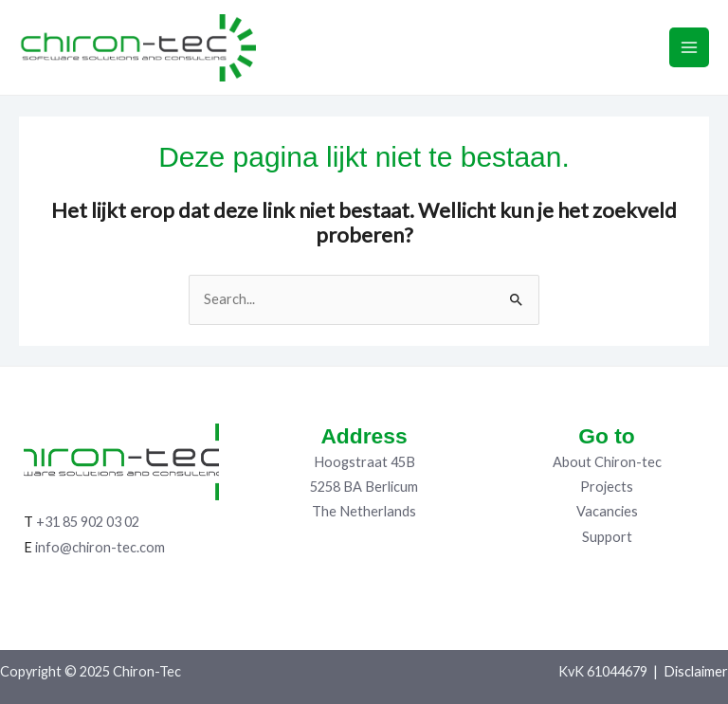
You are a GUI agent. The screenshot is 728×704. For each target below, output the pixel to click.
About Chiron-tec (607, 462)
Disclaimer (696, 671)
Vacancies (607, 511)
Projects (607, 487)
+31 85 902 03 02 (88, 522)
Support (607, 537)
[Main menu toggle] (689, 47)
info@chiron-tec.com (100, 547)
